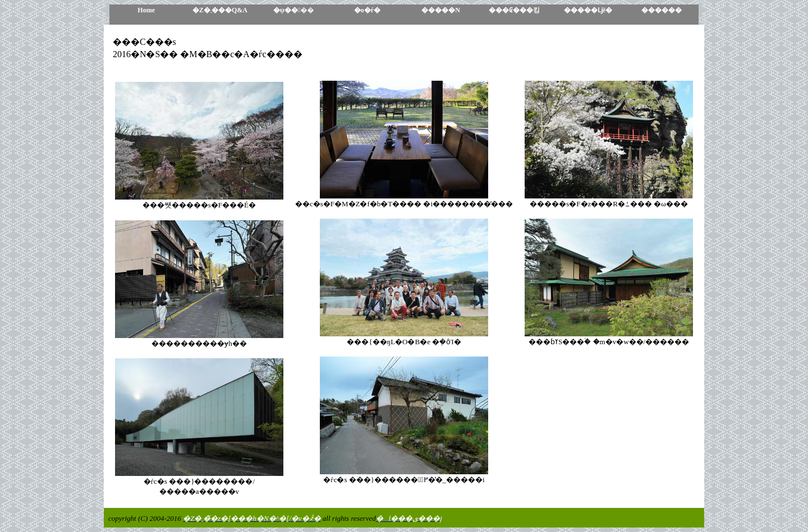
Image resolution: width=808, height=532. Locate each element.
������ (662, 10)
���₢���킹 (514, 10)
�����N (441, 10)
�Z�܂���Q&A (220, 10)
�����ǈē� (588, 10)
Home (146, 10)
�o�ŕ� (367, 10)
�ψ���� (294, 10)
